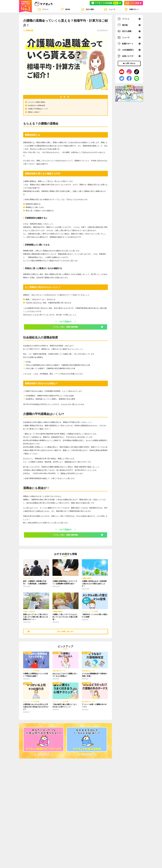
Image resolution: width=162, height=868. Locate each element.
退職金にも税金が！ (35, 112)
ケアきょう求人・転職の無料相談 (66, 327)
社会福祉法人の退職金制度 (38, 105)
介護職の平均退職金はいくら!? (39, 109)
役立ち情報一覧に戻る (66, 631)
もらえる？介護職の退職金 (38, 102)
